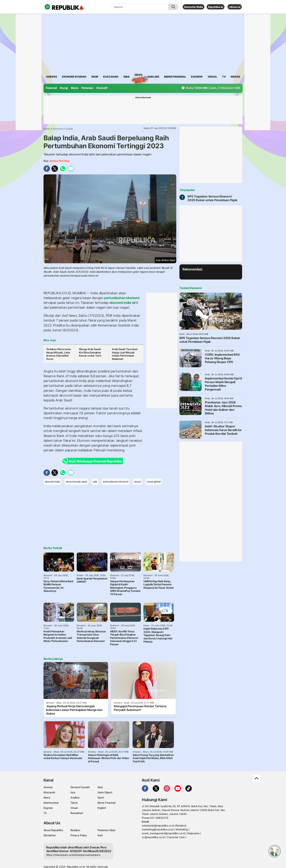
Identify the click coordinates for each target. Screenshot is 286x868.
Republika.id (216, 7)
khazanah (111, 77)
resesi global (154, 482)
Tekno (74, 803)
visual (212, 77)
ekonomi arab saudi (76, 482)
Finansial (51, 88)
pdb (95, 482)
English (102, 808)
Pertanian (87, 88)
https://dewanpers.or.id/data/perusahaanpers (73, 855)
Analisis (75, 797)
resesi (137, 482)
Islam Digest (105, 792)
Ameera (48, 787)
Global (69, 129)
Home (47, 129)
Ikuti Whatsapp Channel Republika (93, 461)
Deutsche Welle (194, 7)
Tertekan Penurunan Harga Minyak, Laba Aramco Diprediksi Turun (59, 354)
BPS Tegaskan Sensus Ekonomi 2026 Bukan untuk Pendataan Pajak (212, 198)
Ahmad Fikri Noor (60, 161)
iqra (126, 77)
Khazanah (49, 792)
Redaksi (75, 830)
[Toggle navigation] (47, 7)
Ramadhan (77, 813)
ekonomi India (120, 303)
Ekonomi (58, 129)
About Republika (53, 830)
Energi (64, 88)
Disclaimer (50, 835)
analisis (153, 77)
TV (224, 77)
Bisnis (75, 88)
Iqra (73, 792)
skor (95, 77)
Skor (100, 787)
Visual (74, 808)
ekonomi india (52, 482)
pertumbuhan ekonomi (122, 298)
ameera (52, 77)
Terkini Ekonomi (190, 288)
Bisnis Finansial (175, 77)
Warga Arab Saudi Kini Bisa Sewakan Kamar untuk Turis (90, 352)
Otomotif (102, 88)
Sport (101, 797)
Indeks (235, 77)
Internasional (51, 803)
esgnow (197, 77)
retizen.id (235, 7)
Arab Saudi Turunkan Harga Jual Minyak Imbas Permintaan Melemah (125, 354)
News (138, 75)
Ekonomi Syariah (74, 77)
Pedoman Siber (106, 830)
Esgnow (48, 808)
